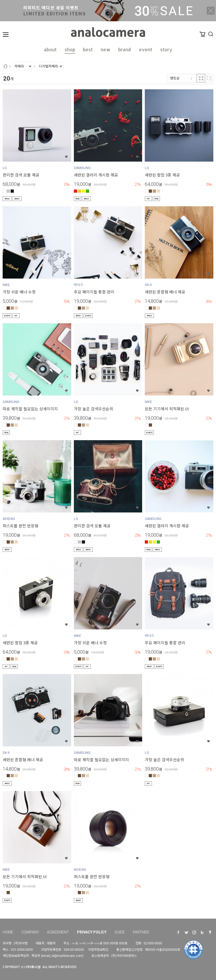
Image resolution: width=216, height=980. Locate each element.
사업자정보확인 (98, 950)
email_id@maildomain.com (62, 956)
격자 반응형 (201, 78)
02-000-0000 (153, 943)
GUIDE (120, 932)
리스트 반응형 (209, 78)
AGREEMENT (58, 932)
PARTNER (141, 932)
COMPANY (30, 932)
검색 (211, 34)
